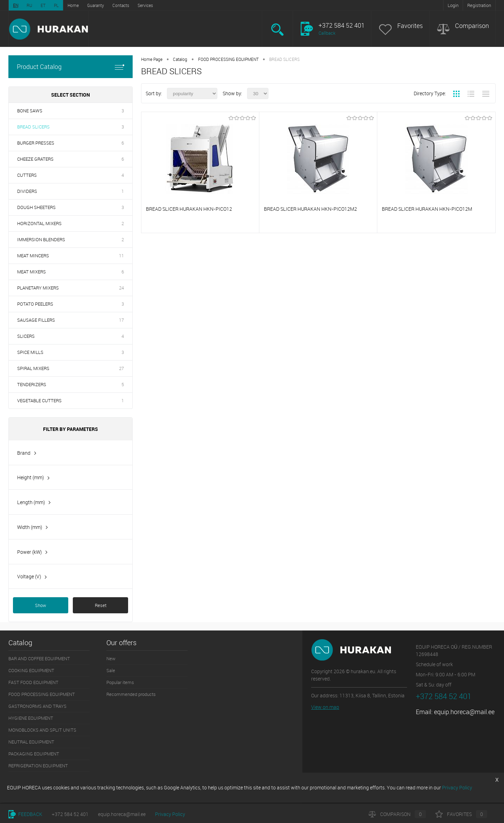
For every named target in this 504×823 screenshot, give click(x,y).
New (111, 658)
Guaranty (96, 5)
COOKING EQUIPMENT (31, 670)
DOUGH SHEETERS (36, 207)
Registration (479, 5)
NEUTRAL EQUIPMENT (31, 742)
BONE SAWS (30, 111)
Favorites (410, 26)
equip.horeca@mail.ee (464, 712)
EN (16, 5)
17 (121, 320)
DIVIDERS (27, 191)
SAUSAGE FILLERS (36, 320)
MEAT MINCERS (33, 256)
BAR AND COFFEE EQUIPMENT (39, 658)
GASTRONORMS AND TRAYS (37, 706)
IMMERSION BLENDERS (41, 239)
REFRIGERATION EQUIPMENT (38, 766)
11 (121, 256)
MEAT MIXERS (31, 272)
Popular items (120, 682)
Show (41, 605)
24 (121, 288)
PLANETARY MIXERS (38, 288)
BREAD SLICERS (33, 127)
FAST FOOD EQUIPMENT (33, 682)
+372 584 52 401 (70, 814)
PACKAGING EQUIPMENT (34, 754)
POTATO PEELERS (35, 304)
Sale (111, 670)
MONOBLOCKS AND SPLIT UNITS (42, 730)
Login (453, 5)
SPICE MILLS (30, 352)
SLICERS (26, 336)
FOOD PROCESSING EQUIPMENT (228, 59)
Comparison (472, 26)
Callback (327, 33)
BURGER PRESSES (36, 143)
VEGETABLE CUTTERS (39, 400)
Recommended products (131, 694)
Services (145, 5)
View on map (325, 707)
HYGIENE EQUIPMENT (31, 718)
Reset (101, 605)
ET (43, 5)
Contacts (121, 5)
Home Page (152, 59)
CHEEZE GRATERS (35, 159)
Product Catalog (71, 67)
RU (29, 5)
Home (73, 5)
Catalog (180, 59)
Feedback (25, 814)
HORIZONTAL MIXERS (39, 223)
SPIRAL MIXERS (33, 368)
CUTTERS (27, 175)
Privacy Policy (170, 814)
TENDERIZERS (32, 384)
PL (56, 5)
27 (121, 368)
